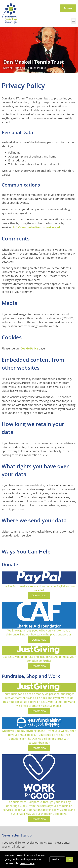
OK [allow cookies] (70, 859)
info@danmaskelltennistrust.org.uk (37, 227)
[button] (74, 21)
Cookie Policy (29, 348)
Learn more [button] (27, 863)
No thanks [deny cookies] (57, 859)
